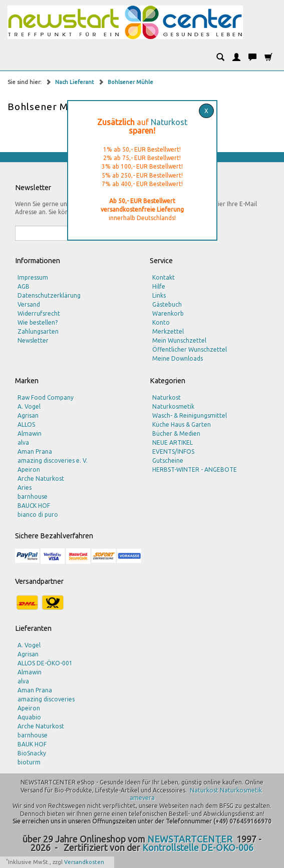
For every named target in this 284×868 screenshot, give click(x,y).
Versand (29, 304)
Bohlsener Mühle (130, 82)
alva (23, 443)
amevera (142, 798)
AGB (24, 286)
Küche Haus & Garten (182, 424)
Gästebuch (167, 304)
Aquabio (29, 717)
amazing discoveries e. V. (53, 461)
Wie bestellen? (38, 322)
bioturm (29, 762)
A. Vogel (29, 406)
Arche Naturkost (41, 479)
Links (159, 295)
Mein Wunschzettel (179, 340)
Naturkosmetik (173, 406)
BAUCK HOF (34, 506)
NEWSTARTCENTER (190, 839)
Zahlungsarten (38, 331)
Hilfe (159, 286)
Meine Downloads (178, 358)
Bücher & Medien (176, 433)
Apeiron (29, 470)
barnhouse (33, 497)
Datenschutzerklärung (49, 295)
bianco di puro (38, 515)
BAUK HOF (32, 744)
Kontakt (164, 277)
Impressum (33, 277)
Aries (25, 488)
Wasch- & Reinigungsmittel (190, 415)
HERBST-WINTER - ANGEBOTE (195, 470)
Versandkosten (84, 862)
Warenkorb (168, 313)
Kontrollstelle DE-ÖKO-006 (198, 847)
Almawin (30, 433)
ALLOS (26, 424)
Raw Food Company (46, 397)
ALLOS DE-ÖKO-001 (45, 663)
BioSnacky (32, 753)
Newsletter (33, 340)
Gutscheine (168, 461)
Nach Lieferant (75, 82)
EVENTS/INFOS (173, 452)
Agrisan (28, 415)
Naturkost (169, 122)
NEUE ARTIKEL (173, 443)
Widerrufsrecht (39, 313)
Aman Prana (35, 452)
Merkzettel (168, 331)
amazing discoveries (46, 699)
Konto (161, 322)
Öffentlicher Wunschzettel (190, 349)
